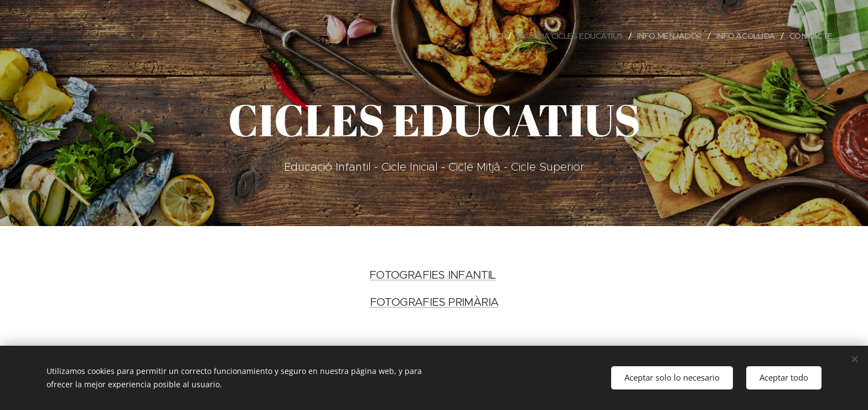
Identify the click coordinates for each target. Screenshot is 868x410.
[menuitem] (482, 36)
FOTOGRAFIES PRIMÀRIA (434, 302)
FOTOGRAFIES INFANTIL (433, 275)
